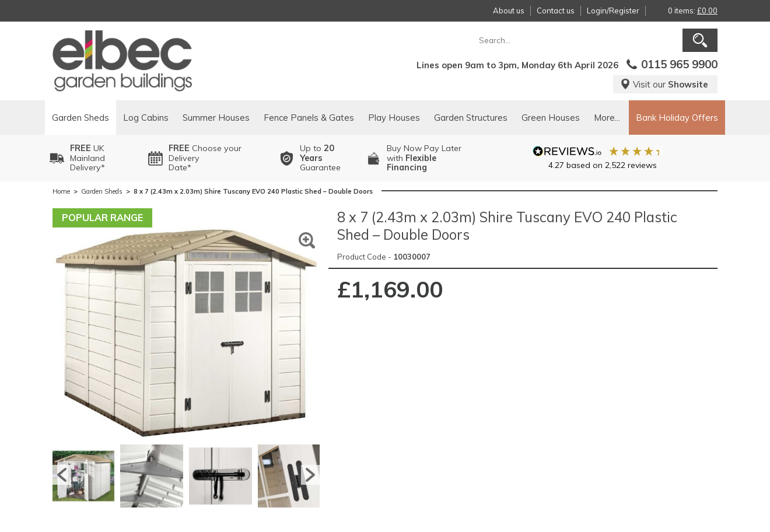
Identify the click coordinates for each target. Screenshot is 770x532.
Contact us (556, 10)
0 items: (693, 10)
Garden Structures (471, 118)
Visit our (664, 84)
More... (607, 118)
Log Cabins (146, 118)
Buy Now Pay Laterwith (424, 158)
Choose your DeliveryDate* (205, 158)
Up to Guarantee (320, 158)
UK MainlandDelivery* (87, 158)
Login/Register (613, 10)
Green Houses (551, 118)
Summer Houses (216, 118)
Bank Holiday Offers (677, 118)
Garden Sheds (80, 118)
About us (509, 10)
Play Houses (394, 118)
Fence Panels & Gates (309, 118)
